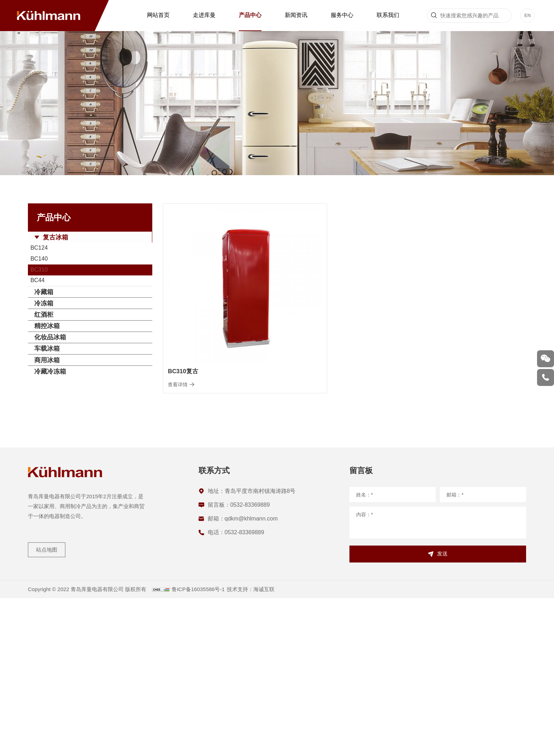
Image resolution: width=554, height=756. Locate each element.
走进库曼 (204, 15)
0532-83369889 (250, 658)
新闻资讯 (296, 15)
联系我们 (388, 15)
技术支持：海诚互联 (266, 747)
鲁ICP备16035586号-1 (208, 747)
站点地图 (49, 704)
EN (528, 15)
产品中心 (250, 15)
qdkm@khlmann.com (251, 671)
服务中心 (342, 15)
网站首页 (158, 15)
